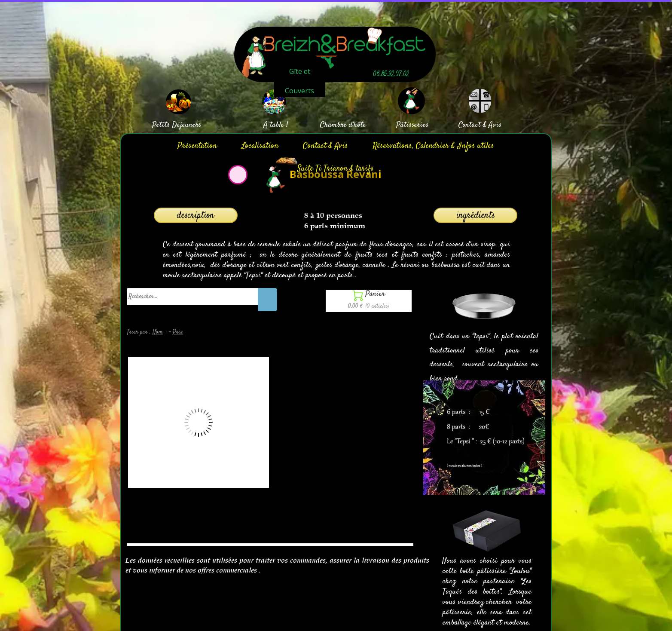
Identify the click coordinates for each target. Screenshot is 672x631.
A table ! (276, 125)
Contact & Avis (325, 146)
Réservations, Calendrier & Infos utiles (433, 146)
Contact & (472, 125)
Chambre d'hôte (343, 125)
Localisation (260, 146)
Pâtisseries (412, 125)
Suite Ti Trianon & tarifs (336, 169)
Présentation (197, 146)
